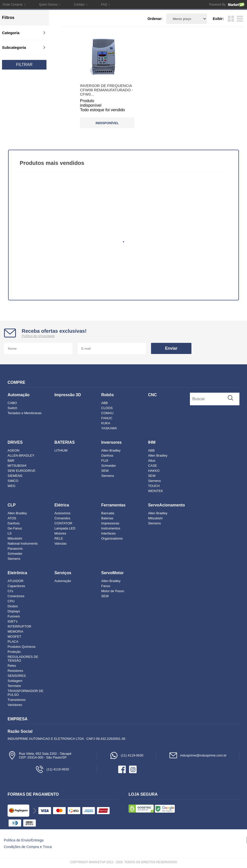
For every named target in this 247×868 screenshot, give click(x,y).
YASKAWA (109, 428)
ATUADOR (16, 581)
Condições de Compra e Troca (28, 847)
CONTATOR (63, 523)
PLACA (13, 642)
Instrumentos (111, 528)
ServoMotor (113, 573)
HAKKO (154, 471)
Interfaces (108, 533)
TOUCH (154, 486)
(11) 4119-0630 (127, 755)
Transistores (17, 700)
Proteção (14, 652)
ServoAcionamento (166, 505)
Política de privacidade (38, 336)
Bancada (108, 513)
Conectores (16, 596)
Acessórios (62, 513)
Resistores (15, 671)
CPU (11, 601)
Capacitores (16, 586)
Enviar (171, 348)
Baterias (107, 518)
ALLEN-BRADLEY (21, 455)
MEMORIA (15, 631)
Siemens (108, 476)
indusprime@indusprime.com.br (198, 755)
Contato (79, 5)
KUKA (106, 423)
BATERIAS (65, 442)
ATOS (12, 518)
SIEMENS (15, 476)
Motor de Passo (113, 591)
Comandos (62, 518)
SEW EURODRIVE (22, 471)
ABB (105, 403)
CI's (10, 591)
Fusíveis (14, 616)
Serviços (63, 573)
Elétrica (62, 505)
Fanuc (106, 586)
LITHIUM (61, 450)
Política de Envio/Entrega (24, 840)
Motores (60, 533)
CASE (152, 466)
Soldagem (15, 681)
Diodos (13, 606)
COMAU (107, 413)
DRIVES (15, 442)
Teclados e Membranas (24, 413)
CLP (12, 505)
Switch (12, 408)
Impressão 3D (68, 395)
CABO (12, 403)
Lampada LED (65, 528)
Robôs (108, 395)
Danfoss (107, 455)
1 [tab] (124, 242)
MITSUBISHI (17, 466)
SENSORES (17, 676)
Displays (14, 611)
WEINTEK (155, 491)
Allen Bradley (111, 450)
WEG (11, 486)
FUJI (105, 461)
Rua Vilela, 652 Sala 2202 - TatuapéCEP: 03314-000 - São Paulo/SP (40, 755)
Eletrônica (17, 573)
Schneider (109, 466)
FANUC (107, 418)
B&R (11, 461)
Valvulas (60, 543)
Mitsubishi (15, 538)
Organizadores (112, 538)
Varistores (15, 705)
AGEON (14, 450)
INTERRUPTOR (19, 626)
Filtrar (24, 65)
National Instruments (23, 543)
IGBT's (13, 621)
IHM (152, 442)
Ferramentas (113, 505)
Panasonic (15, 549)
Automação (19, 395)
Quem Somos (48, 5)
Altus (152, 461)
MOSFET (14, 637)
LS (10, 533)
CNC (152, 395)
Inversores (112, 442)
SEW (105, 471)
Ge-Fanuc (15, 528)
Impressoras (110, 523)
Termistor (14, 686)
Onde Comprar (13, 5)
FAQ (104, 5)
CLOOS (107, 408)
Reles (12, 666)
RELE (59, 538)
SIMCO (13, 481)
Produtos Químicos (22, 647)
